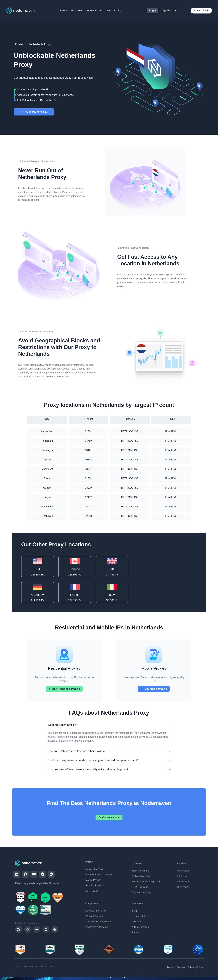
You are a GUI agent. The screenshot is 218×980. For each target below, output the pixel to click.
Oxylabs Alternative (96, 911)
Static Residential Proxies (99, 875)
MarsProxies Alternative (98, 922)
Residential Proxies (96, 869)
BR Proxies (183, 887)
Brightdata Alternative (97, 927)
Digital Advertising (141, 892)
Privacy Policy (195, 967)
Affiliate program (141, 927)
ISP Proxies (92, 891)
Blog (134, 911)
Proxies (64, 11)
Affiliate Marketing (141, 876)
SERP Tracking (140, 887)
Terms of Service (176, 967)
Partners (136, 932)
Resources (105, 11)
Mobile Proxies (93, 880)
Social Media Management (146, 882)
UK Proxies (183, 876)
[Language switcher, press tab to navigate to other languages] (169, 11)
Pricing (118, 11)
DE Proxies (183, 882)
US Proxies (183, 871)
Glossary (137, 922)
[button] (154, 689)
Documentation (140, 916)
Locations (91, 11)
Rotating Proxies (94, 886)
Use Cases (77, 11)
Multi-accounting (141, 871)
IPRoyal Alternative (96, 916)
